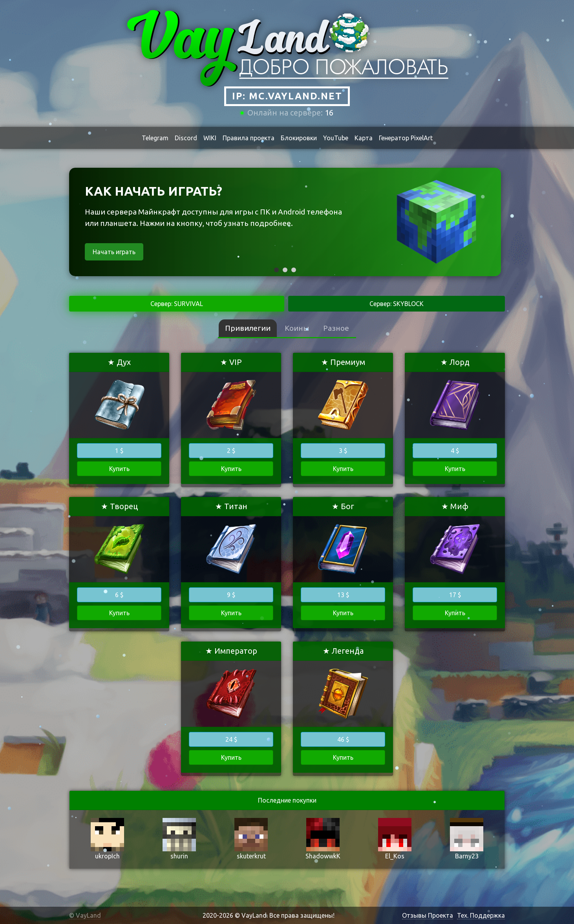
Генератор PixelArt (406, 138)
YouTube (336, 138)
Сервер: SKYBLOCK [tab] (397, 304)
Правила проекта (249, 138)
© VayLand (85, 915)
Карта (364, 138)
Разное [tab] (336, 328)
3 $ (343, 451)
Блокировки (299, 138)
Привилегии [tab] (248, 328)
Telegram (155, 138)
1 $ (119, 451)
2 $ (231, 451)
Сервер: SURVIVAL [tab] (177, 304)
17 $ (455, 595)
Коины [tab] (297, 328)
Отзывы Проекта (428, 915)
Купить (119, 469)
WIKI (210, 138)
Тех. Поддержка (481, 915)
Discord (186, 138)
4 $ (455, 451)
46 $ (343, 739)
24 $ (231, 739)
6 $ (119, 595)
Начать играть (114, 252)
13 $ (343, 595)
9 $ (231, 595)
